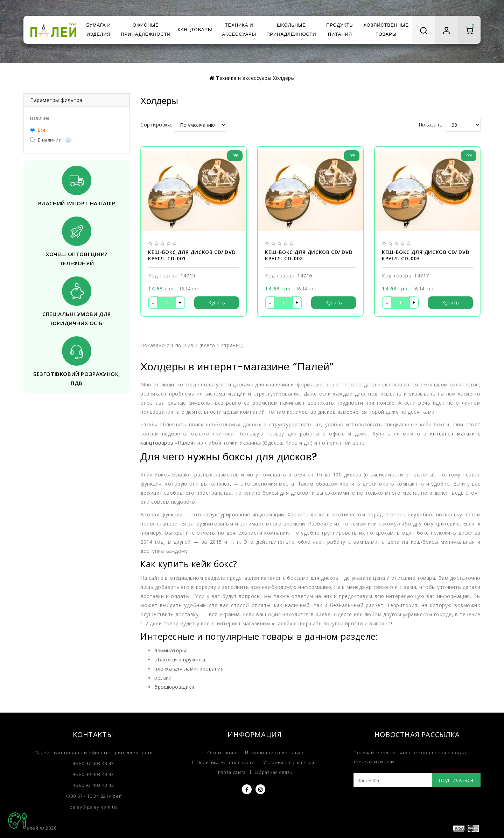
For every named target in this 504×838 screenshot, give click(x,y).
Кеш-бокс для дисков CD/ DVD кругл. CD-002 (309, 255)
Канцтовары (195, 30)
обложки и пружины (178, 641)
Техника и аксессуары (239, 30)
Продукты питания (340, 30)
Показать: (432, 125)
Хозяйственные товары (386, 30)
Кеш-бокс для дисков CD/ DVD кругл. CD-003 (426, 255)
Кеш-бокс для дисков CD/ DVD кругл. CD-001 (192, 255)
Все (38, 130)
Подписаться (455, 761)
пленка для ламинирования (188, 650)
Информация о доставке (274, 734)
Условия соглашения (288, 744)
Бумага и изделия (98, 30)
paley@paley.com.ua (94, 788)
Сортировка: (155, 125)
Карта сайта (232, 754)
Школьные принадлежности (291, 30)
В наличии (50, 140)
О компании (222, 734)
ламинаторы (169, 632)
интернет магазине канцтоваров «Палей (421, 433)
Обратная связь (274, 754)
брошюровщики (173, 668)
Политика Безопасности (226, 744)
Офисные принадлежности (146, 30)
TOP (17, 820)
